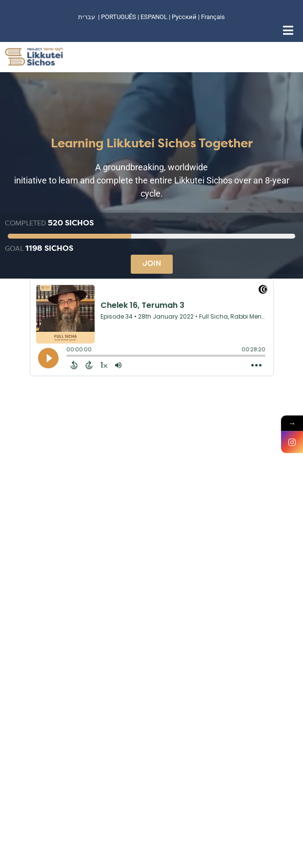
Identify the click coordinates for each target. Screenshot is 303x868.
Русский (185, 17)
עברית (87, 17)
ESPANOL (154, 17)
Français (213, 17)
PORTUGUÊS (119, 17)
